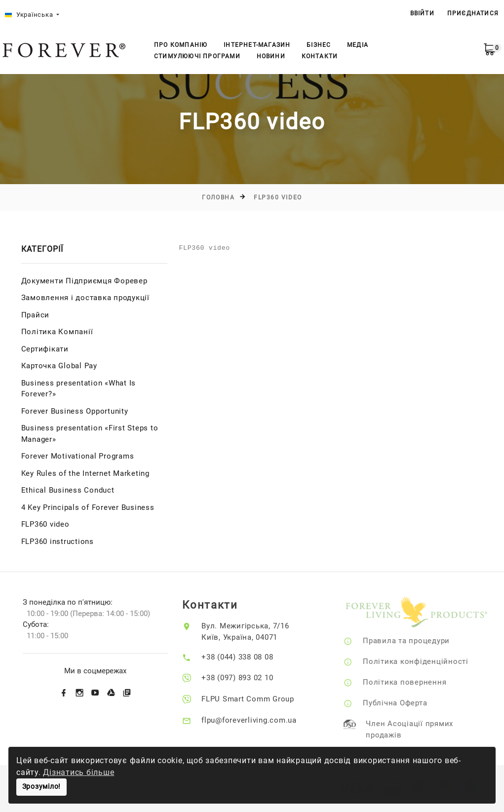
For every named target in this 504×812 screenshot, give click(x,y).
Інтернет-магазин (257, 45)
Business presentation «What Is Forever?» (79, 389)
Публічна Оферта (405, 703)
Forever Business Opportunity (75, 411)
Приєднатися (473, 13)
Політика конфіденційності (426, 661)
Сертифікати (45, 349)
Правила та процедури (417, 641)
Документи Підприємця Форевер (84, 281)
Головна (218, 197)
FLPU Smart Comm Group (256, 699)
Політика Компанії (57, 332)
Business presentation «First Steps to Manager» (90, 434)
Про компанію (181, 45)
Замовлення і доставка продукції (85, 298)
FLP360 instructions (58, 541)
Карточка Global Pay (59, 366)
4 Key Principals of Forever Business (88, 507)
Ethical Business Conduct (68, 490)
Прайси (36, 315)
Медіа (358, 45)
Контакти (320, 56)
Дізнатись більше (78, 772)
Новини (271, 56)
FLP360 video (278, 197)
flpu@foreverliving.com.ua (257, 720)
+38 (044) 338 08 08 (245, 657)
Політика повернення (415, 682)
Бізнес (319, 45)
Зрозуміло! (42, 787)
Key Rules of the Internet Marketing (85, 473)
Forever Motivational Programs (78, 456)
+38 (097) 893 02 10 (245, 678)
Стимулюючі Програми (197, 56)
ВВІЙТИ (422, 13)
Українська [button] (30, 15)
